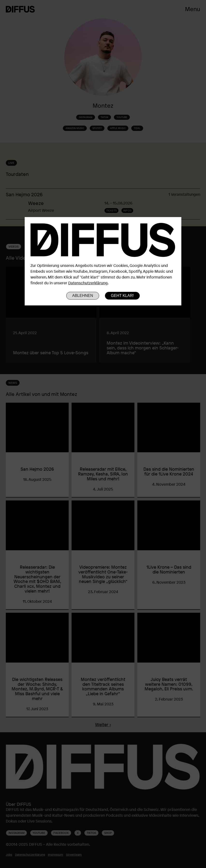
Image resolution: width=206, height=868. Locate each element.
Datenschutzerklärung (88, 283)
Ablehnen (83, 296)
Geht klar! (122, 296)
